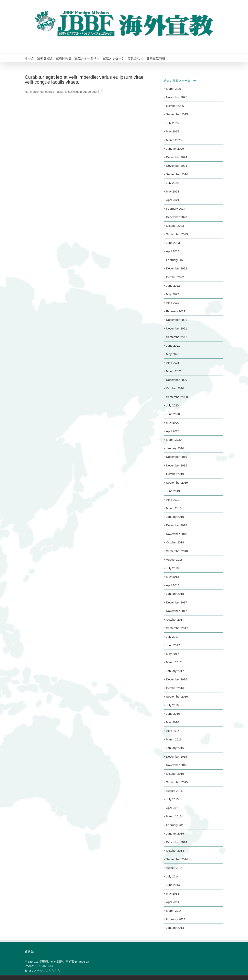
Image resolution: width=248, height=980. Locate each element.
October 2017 (175, 620)
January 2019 (175, 517)
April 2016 (173, 731)
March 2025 (174, 140)
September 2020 (177, 397)
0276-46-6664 (44, 966)
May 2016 (173, 722)
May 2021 (173, 354)
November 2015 (177, 765)
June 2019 (173, 491)
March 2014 (174, 911)
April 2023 (173, 251)
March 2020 (174, 440)
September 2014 (177, 859)
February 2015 (176, 825)
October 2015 (175, 774)
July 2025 (172, 123)
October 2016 (175, 688)
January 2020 (175, 448)
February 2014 (176, 919)
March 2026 (174, 89)
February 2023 (176, 260)
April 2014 (173, 902)
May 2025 (173, 131)
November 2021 (177, 328)
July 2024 (172, 183)
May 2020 (173, 422)
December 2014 (177, 842)
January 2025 (175, 149)
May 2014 (173, 893)
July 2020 (172, 405)
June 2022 (173, 285)
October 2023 (175, 226)
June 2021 (173, 346)
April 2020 (173, 431)
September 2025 (177, 114)
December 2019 (177, 457)
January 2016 (175, 748)
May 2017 (173, 654)
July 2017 (172, 637)
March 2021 (174, 371)
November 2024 (177, 166)
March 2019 (174, 508)
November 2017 (177, 611)
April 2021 (173, 363)
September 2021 (177, 337)
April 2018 (173, 585)
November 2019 (177, 465)
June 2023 (173, 243)
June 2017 (173, 645)
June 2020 (173, 414)
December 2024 (177, 157)
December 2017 (177, 602)
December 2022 (177, 268)
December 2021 (177, 320)
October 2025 (175, 106)
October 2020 (175, 388)
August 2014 (174, 868)
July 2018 (172, 568)
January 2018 (175, 594)
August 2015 (174, 791)
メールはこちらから (47, 970)
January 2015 (175, 833)
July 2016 (172, 705)
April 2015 (173, 808)
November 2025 (177, 97)
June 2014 (173, 885)
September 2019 (177, 483)
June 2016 (173, 714)
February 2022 (176, 311)
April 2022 (173, 303)
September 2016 (177, 696)
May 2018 (173, 577)
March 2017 (174, 662)
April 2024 (173, 200)
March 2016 (174, 739)
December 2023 (177, 217)
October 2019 (175, 474)
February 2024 (176, 209)
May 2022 (173, 294)
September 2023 (177, 234)
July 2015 (172, 799)
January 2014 (175, 928)
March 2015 (174, 816)
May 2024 (173, 191)
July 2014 (172, 876)
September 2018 (177, 551)
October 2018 (175, 542)
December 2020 (177, 380)
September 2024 (177, 174)
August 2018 (174, 559)
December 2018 (177, 525)
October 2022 (175, 277)
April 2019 (173, 500)
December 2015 (177, 757)
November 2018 (177, 534)
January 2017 (175, 671)
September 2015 (177, 782)
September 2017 (177, 628)
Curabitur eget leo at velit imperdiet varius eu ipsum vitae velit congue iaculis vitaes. (84, 80)
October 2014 (175, 851)
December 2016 (177, 679)
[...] (100, 92)
